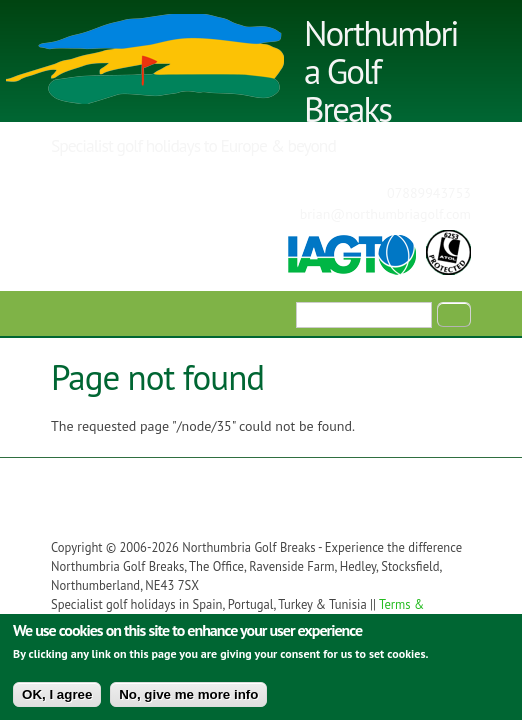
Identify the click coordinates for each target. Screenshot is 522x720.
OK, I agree (57, 700)
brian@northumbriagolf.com (385, 214)
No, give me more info (188, 700)
